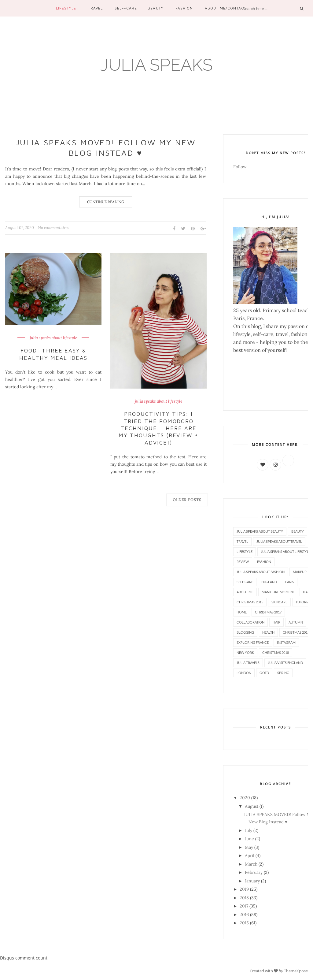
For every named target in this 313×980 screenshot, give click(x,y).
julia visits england (285, 663)
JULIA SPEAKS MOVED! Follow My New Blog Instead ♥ (106, 147)
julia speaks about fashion (261, 572)
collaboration (250, 622)
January (252, 881)
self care (245, 582)
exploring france (253, 642)
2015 (244, 923)
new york (245, 652)
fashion (264, 562)
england (269, 582)
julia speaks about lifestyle (53, 338)
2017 (244, 906)
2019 (244, 889)
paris (290, 582)
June (249, 839)
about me (245, 592)
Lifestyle (66, 8)
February (254, 872)
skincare (279, 602)
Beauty (155, 8)
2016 (244, 915)
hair (276, 622)
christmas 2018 (276, 652)
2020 (245, 798)
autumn (296, 622)
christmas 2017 (268, 612)
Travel (95, 8)
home (242, 612)
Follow (240, 167)
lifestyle (245, 551)
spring (283, 673)
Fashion (184, 8)
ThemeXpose (296, 971)
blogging (245, 632)
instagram (286, 642)
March (251, 864)
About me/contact (226, 8)
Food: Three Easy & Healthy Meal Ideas (53, 354)
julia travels (248, 663)
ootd (264, 673)
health (268, 632)
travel (242, 541)
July (249, 830)
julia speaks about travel (279, 541)
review (243, 562)
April (250, 855)
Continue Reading (106, 202)
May (249, 847)
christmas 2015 (250, 602)
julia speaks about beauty (260, 531)
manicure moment (278, 592)
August (252, 806)
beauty (298, 531)
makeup (300, 572)
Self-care (126, 8)
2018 (244, 898)
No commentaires (54, 228)
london (244, 673)
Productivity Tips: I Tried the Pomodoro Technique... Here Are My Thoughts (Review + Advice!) (159, 428)
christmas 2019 (296, 632)
